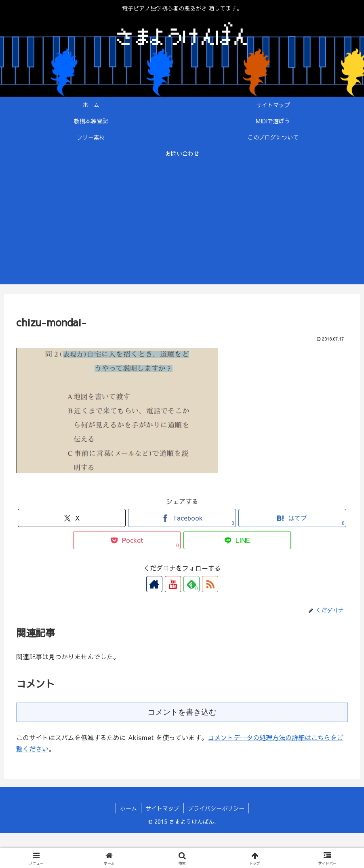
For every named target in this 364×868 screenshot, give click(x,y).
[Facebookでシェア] (182, 518)
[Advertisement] (182, 228)
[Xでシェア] (72, 518)
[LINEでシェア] (237, 540)
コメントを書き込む (182, 712)
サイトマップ (162, 808)
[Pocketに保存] (127, 540)
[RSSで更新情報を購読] (210, 584)
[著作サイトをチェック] (154, 584)
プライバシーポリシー (216, 808)
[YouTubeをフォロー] (173, 584)
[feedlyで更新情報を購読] (191, 584)
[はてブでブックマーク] (292, 518)
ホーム (128, 808)
